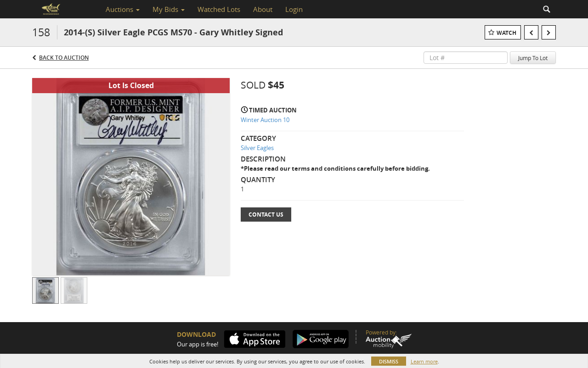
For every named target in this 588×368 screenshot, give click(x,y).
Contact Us (266, 215)
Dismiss (389, 361)
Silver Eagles (257, 148)
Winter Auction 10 (265, 120)
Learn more (424, 361)
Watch (506, 33)
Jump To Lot (533, 58)
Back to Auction (64, 58)
